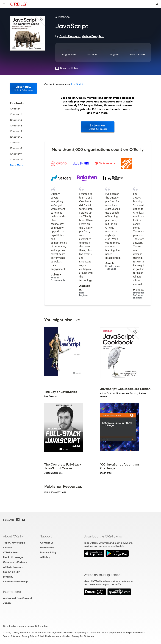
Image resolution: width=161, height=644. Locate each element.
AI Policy (45, 557)
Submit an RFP (11, 572)
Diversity (8, 577)
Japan (7, 603)
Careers (8, 548)
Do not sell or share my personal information (26, 626)
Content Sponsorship (15, 582)
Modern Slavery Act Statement (79, 636)
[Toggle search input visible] (157, 4)
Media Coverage (13, 557)
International (12, 592)
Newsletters (47, 548)
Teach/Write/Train (14, 543)
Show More (17, 165)
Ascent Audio (137, 54)
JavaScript (77, 84)
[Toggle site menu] (4, 4)
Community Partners (15, 562)
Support (46, 536)
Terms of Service (11, 636)
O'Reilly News (11, 552)
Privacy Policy (48, 552)
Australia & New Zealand (18, 598)
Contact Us (47, 543)
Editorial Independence (49, 636)
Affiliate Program (13, 567)
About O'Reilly (13, 536)
